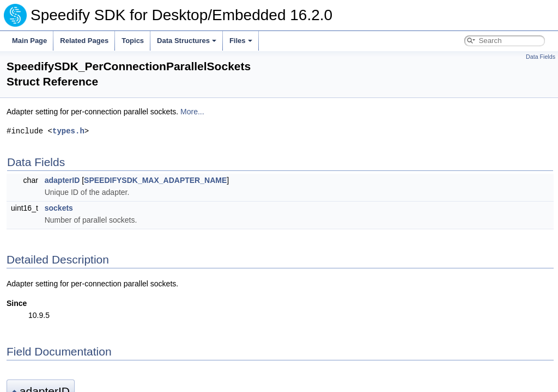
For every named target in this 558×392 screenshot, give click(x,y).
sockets (59, 208)
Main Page (29, 41)
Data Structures (187, 41)
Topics (133, 41)
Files (241, 41)
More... (192, 112)
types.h (68, 131)
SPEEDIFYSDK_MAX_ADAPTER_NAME (155, 180)
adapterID (62, 180)
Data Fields (541, 57)
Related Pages (84, 41)
